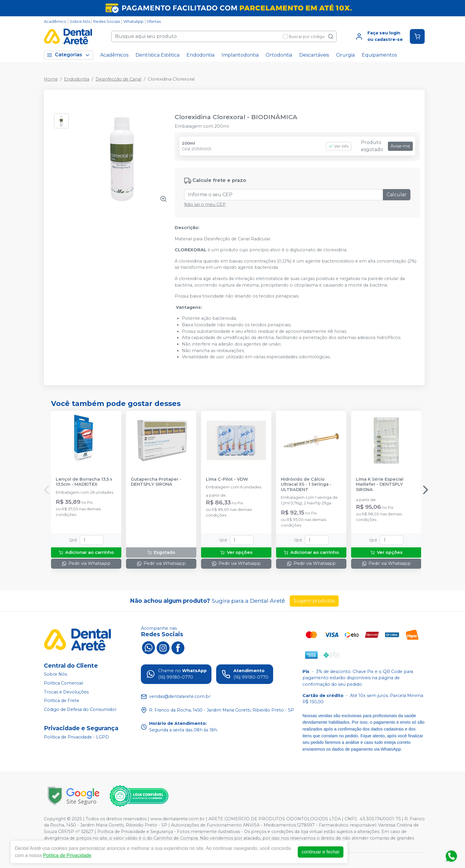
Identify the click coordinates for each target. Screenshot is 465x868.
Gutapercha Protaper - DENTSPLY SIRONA (156, 482)
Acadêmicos (114, 55)
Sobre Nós (80, 21)
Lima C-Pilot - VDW (227, 479)
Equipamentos (379, 55)
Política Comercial (63, 683)
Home (51, 79)
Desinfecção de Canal (118, 79)
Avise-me (400, 146)
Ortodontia (279, 55)
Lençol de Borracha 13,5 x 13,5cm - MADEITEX (84, 482)
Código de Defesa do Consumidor (80, 709)
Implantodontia (240, 55)
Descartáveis (314, 55)
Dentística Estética (157, 55)
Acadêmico (55, 21)
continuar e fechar (321, 852)
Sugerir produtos (314, 601)
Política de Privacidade (67, 855)
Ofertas (154, 21)
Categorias (69, 55)
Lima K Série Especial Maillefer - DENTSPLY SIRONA (380, 485)
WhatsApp (133, 21)
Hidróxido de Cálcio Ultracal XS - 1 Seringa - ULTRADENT (306, 485)
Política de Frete (62, 701)
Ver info (339, 146)
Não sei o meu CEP (205, 204)
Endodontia (200, 55)
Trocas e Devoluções (66, 692)
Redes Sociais (107, 21)
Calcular (397, 195)
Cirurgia (345, 55)
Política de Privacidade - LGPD (76, 737)
